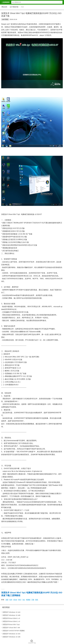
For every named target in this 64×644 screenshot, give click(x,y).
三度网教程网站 (6, 2)
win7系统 (5, 19)
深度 (7, 600)
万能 (33, 600)
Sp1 (24, 600)
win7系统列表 (14, 7)
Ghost (15, 600)
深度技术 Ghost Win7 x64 (11, 628)
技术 (11, 600)
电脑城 (28, 600)
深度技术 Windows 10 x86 (11, 615)
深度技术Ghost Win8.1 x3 (11, 618)
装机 (37, 600)
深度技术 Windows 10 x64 (11, 612)
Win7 (20, 600)
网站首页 (4, 7)
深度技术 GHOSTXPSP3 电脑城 (13, 631)
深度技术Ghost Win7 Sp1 (11, 624)
